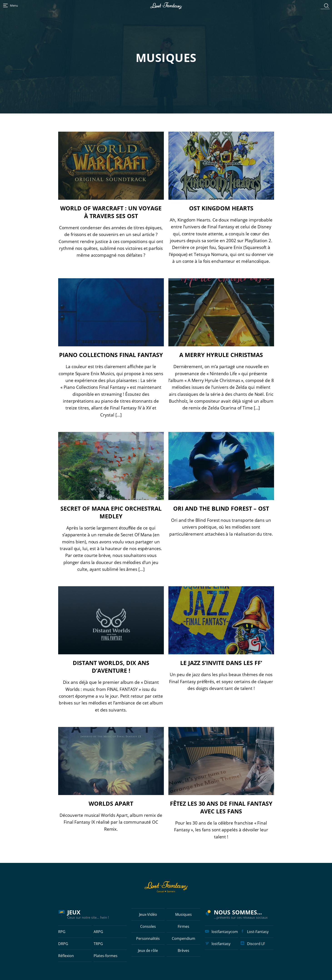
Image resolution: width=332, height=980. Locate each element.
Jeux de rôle (148, 950)
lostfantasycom (225, 932)
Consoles (148, 926)
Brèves (183, 950)
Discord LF (256, 944)
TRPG (98, 944)
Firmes (183, 926)
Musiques (183, 914)
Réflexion (66, 956)
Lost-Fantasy (258, 932)
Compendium (183, 938)
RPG (62, 932)
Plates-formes (106, 956)
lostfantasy (221, 944)
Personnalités (148, 938)
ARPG (98, 932)
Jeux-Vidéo (148, 914)
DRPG (63, 944)
